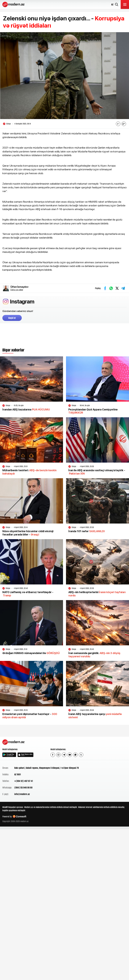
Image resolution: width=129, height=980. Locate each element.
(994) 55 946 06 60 (23, 788)
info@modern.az (22, 794)
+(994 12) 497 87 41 (24, 781)
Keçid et (12, 318)
